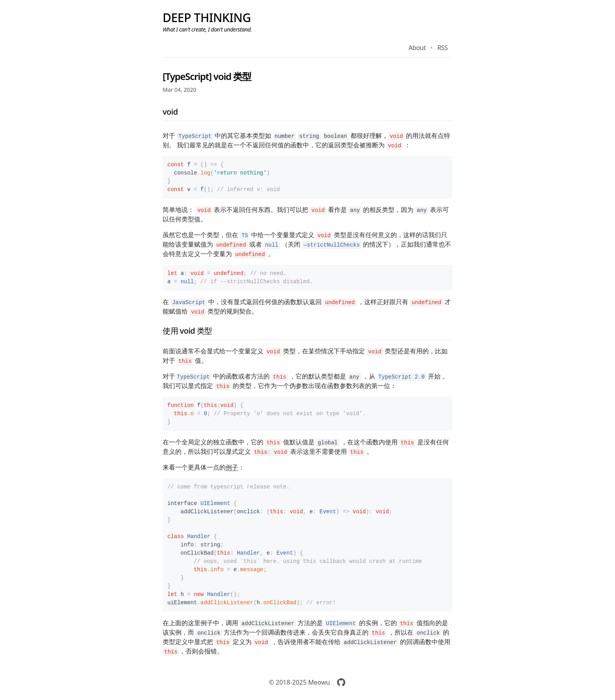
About (417, 48)
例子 (232, 467)
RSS (443, 48)
